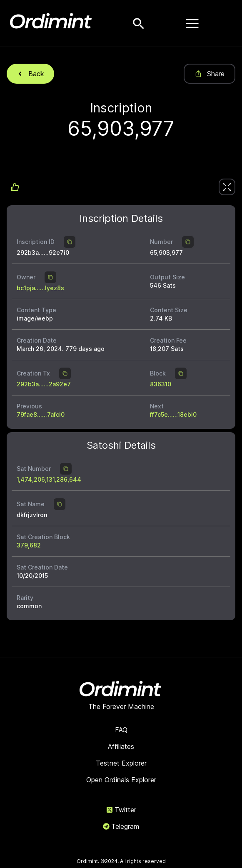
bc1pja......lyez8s (40, 288)
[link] (227, 187)
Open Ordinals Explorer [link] (121, 780)
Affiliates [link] (121, 746)
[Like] (227, 187)
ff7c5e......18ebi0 (173, 414)
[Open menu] (192, 23)
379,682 (29, 545)
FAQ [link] (121, 730)
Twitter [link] (121, 810)
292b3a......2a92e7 (44, 384)
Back (30, 74)
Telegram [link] (121, 826)
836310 (161, 384)
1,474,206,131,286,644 (49, 479)
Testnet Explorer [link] (121, 763)
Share (210, 74)
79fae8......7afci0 (41, 414)
